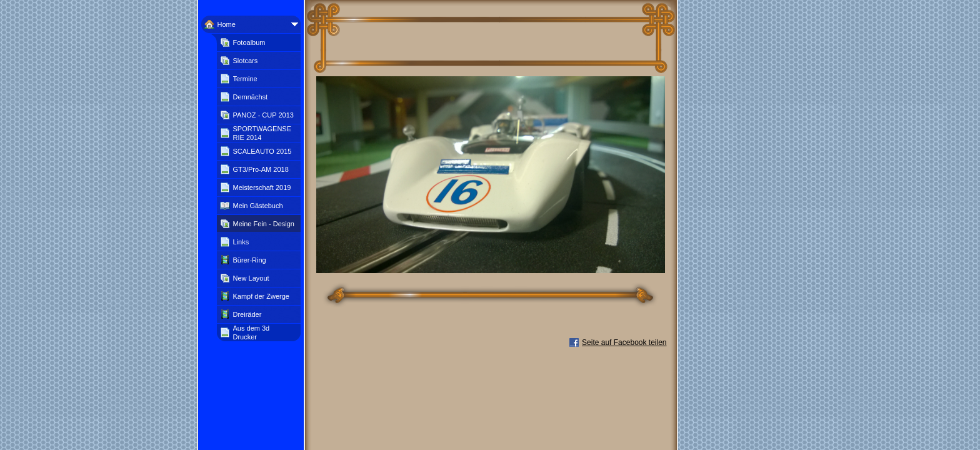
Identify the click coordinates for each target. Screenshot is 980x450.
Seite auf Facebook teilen (624, 342)
